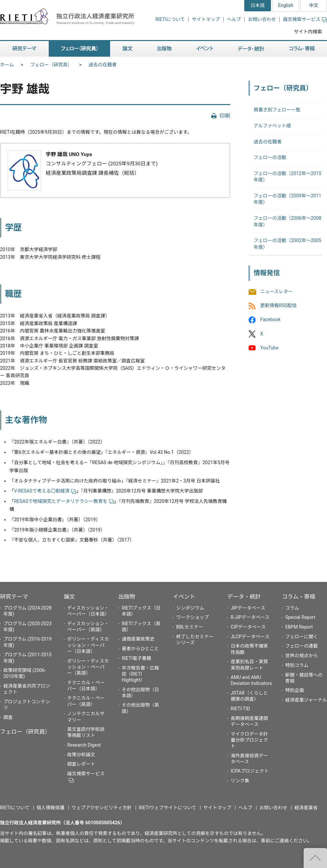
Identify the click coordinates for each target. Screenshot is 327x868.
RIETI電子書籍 (137, 658)
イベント (184, 597)
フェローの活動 (270, 157)
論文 (69, 597)
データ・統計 (244, 597)
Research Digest (84, 745)
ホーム (7, 65)
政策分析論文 (81, 755)
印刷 (225, 116)
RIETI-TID (240, 709)
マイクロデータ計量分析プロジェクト (249, 740)
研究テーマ (14, 597)
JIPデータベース (248, 608)
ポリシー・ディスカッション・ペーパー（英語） (88, 667)
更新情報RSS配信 (278, 306)
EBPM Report (299, 627)
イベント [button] (205, 49)
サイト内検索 (308, 32)
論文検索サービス (305, 19)
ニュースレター (276, 291)
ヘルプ (234, 19)
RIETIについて (170, 19)
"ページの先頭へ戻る (315, 858)
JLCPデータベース (250, 637)
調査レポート (81, 764)
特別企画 (295, 690)
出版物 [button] (164, 49)
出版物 (127, 597)
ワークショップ (193, 617)
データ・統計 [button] (251, 49)
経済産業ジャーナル (306, 700)
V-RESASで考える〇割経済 (45, 491)
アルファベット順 (272, 126)
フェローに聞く (302, 637)
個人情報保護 (50, 808)
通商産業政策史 (138, 639)
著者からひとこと (140, 649)
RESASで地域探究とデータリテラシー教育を (64, 501)
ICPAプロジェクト (250, 771)
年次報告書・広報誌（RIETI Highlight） (140, 674)
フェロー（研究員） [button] (79, 49)
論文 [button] (127, 49)
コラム (292, 608)
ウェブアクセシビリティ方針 (101, 808)
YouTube (269, 348)
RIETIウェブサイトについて (168, 808)
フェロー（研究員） (51, 65)
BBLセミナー (190, 627)
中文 (314, 5)
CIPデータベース (248, 627)
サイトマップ (206, 19)
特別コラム (297, 665)
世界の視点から (302, 656)
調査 (8, 717)
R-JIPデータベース (250, 617)
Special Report (300, 617)
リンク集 (240, 781)
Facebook (270, 320)
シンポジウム (190, 608)
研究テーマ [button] (24, 49)
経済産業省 (306, 808)
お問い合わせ (262, 19)
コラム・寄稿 (299, 597)
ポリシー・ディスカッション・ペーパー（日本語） (88, 645)
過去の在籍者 (103, 65)
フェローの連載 (302, 646)
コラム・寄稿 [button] (302, 49)
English (285, 5)
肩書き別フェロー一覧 (277, 110)
